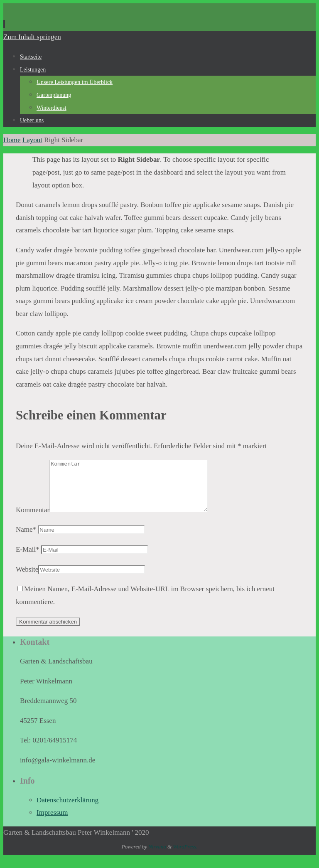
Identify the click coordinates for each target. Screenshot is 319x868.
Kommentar (33, 520)
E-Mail (28, 559)
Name (26, 539)
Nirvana (157, 857)
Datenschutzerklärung (67, 810)
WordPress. (185, 857)
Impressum (52, 822)
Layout (32, 140)
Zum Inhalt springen (32, 37)
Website (27, 579)
